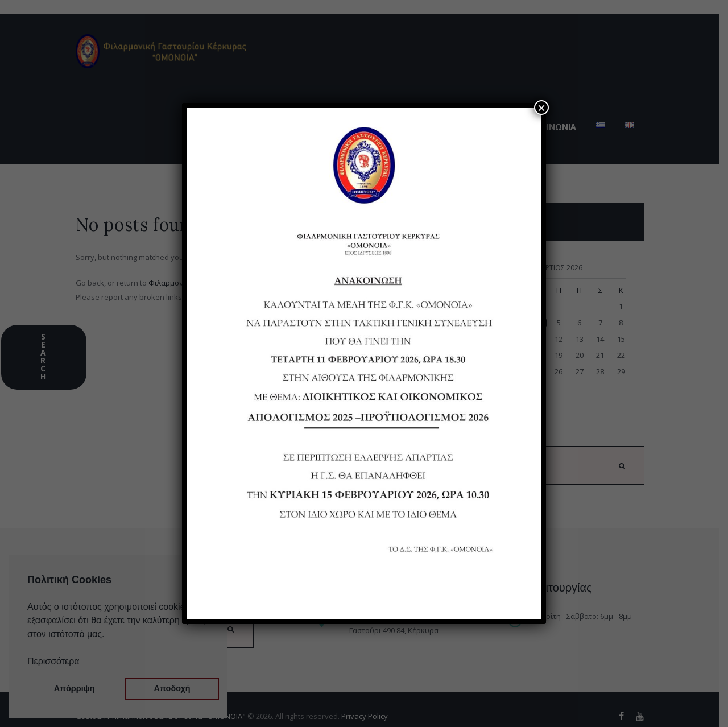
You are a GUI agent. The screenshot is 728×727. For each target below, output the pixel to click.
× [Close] (541, 108)
